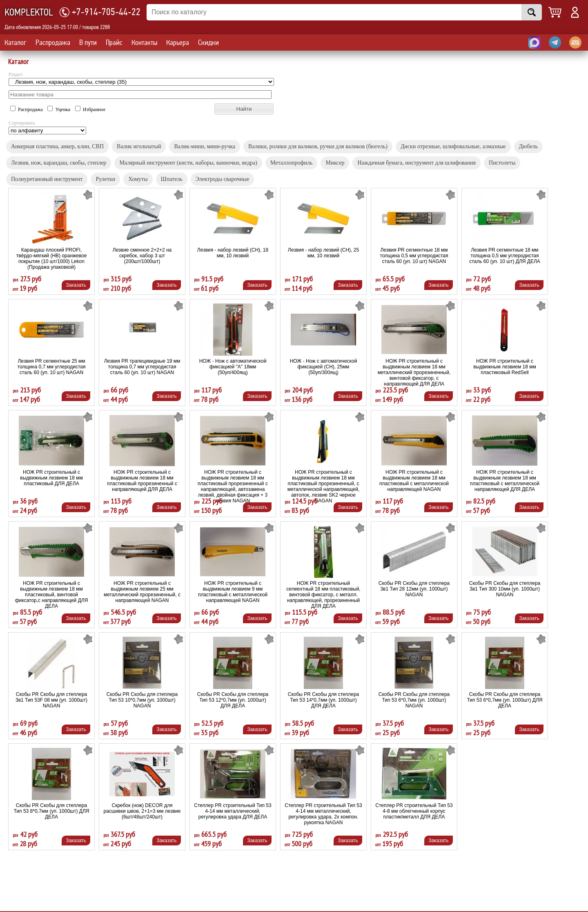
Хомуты (138, 179)
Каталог (16, 42)
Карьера (178, 42)
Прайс (114, 42)
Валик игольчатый (139, 146)
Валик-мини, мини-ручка (205, 146)
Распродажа (53, 42)
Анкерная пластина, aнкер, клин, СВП (57, 146)
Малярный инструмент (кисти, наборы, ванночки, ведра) (188, 163)
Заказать (76, 285)
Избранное (90, 109)
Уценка (59, 109)
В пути (88, 42)
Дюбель (529, 146)
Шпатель (172, 179)
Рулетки (105, 179)
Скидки (208, 42)
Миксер (335, 163)
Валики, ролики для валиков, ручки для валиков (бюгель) (318, 146)
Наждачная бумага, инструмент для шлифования (416, 163)
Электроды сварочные (222, 179)
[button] (244, 109)
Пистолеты (502, 163)
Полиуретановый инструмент (47, 179)
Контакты (144, 42)
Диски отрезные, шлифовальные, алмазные (453, 146)
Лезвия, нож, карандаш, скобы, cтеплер (59, 163)
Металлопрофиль (292, 163)
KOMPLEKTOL (29, 12)
